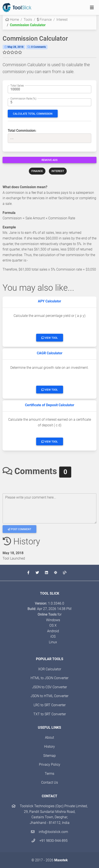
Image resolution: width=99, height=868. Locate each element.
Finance (44, 20)
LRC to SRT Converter (50, 705)
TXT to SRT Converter (50, 714)
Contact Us (49, 782)
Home (12, 20)
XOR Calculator (50, 669)
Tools (28, 20)
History (49, 747)
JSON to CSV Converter (49, 687)
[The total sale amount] (49, 89)
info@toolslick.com (49, 832)
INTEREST (58, 171)
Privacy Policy (50, 765)
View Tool (50, 338)
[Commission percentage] (49, 102)
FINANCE (37, 171)
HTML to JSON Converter (49, 678)
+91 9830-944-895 (50, 841)
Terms (49, 774)
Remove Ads (49, 160)
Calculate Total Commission (33, 114)
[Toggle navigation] (92, 8)
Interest (62, 20)
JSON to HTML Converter (49, 696)
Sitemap (49, 756)
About (49, 737)
